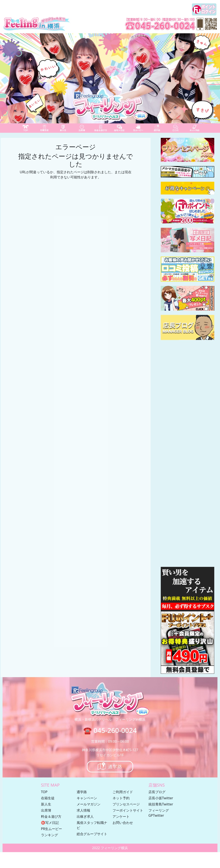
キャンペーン (87, 798)
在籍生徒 (48, 798)
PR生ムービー (52, 829)
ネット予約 (121, 798)
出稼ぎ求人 (85, 816)
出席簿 (46, 810)
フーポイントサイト (128, 810)
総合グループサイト (92, 834)
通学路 (82, 792)
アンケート (121, 816)
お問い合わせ (123, 823)
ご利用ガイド (123, 792)
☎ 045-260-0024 (110, 730)
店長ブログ (157, 792)
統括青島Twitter (161, 804)
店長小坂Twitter (161, 798)
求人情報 (83, 810)
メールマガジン (89, 804)
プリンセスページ (126, 804)
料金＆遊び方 (51, 816)
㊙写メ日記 (50, 823)
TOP (44, 792)
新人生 (46, 804)
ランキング (49, 835)
